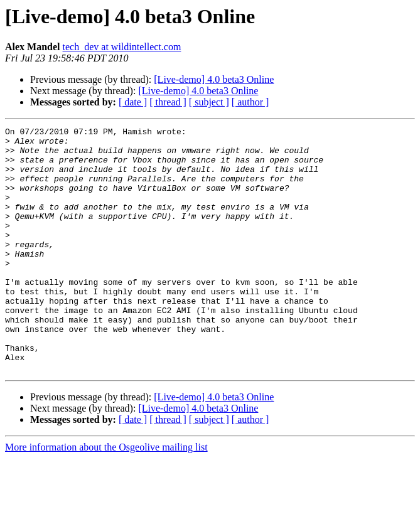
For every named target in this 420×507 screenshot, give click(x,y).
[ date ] (133, 102)
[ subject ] (209, 102)
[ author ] (250, 102)
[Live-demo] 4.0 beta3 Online (214, 79)
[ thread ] (168, 102)
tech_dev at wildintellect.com (122, 47)
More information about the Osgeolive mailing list (106, 496)
